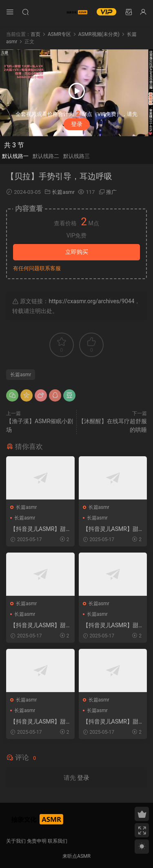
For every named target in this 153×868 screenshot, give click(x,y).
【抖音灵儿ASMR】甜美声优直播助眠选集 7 (111, 529)
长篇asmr (63, 192)
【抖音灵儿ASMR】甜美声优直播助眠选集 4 (111, 722)
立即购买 (77, 252)
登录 (77, 124)
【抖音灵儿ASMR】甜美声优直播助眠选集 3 (38, 722)
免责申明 (37, 841)
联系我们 (58, 841)
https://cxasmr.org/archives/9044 (91, 301)
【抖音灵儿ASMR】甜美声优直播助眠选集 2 (111, 626)
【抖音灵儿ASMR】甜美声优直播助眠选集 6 (38, 529)
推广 (111, 192)
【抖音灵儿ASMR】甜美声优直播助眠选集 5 (38, 626)
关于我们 (16, 841)
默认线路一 (15, 156)
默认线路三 (76, 156)
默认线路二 (46, 156)
